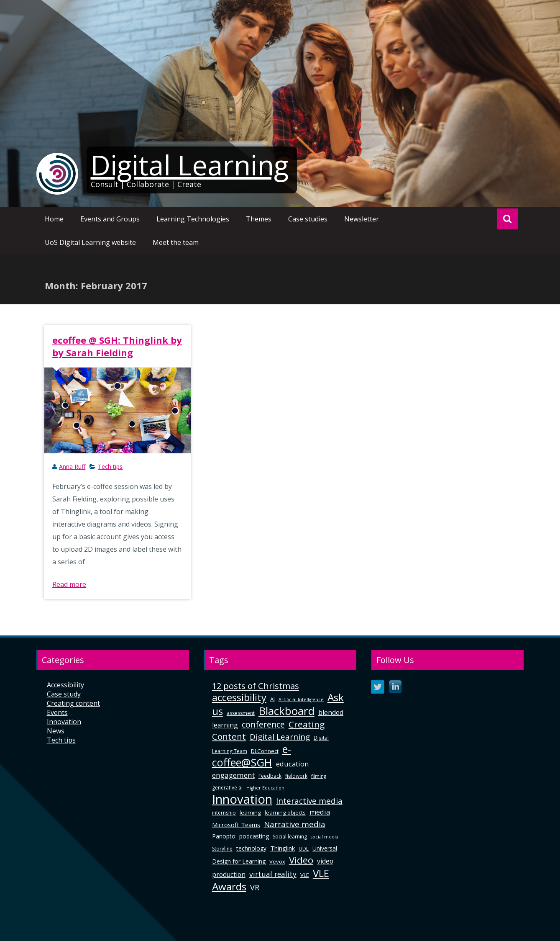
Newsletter (362, 219)
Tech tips (110, 467)
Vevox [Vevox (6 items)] (277, 861)
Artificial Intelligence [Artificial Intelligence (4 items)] (301, 699)
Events (57, 712)
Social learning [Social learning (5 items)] (290, 837)
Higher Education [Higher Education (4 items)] (265, 788)
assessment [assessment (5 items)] (241, 713)
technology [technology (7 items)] (251, 848)
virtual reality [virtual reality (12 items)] (273, 874)
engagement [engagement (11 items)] (233, 775)
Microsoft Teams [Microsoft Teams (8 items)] (236, 825)
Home (54, 219)
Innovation (64, 722)
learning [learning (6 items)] (250, 812)
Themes (259, 219)
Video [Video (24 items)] (301, 860)
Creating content (73, 703)
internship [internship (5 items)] (224, 813)
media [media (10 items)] (320, 812)
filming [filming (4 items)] (318, 776)
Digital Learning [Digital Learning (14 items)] (280, 737)
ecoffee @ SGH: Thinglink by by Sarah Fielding (117, 346)
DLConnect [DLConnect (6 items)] (265, 751)
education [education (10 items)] (292, 764)
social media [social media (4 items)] (325, 837)
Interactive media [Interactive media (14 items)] (309, 801)
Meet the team (176, 242)
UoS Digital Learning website (90, 242)
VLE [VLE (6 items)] (305, 875)
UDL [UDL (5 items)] (304, 849)
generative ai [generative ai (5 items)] (227, 788)
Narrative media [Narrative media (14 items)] (295, 824)
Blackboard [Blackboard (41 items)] (286, 711)
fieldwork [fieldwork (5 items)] (296, 776)
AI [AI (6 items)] (272, 699)
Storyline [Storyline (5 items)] (222, 849)
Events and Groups (110, 219)
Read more (69, 584)
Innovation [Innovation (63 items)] (242, 799)
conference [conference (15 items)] (263, 725)
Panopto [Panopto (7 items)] (224, 836)
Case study (64, 694)
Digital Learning (190, 165)
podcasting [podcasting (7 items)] (254, 836)
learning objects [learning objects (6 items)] (285, 812)
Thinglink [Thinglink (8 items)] (283, 848)
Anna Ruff (72, 467)
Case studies (308, 219)
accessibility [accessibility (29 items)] (239, 697)
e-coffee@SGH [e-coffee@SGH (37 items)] (252, 756)
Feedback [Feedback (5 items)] (270, 776)
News (56, 731)
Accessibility (65, 685)
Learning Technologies (193, 219)
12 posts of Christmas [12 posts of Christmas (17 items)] (256, 686)
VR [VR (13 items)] (255, 887)
